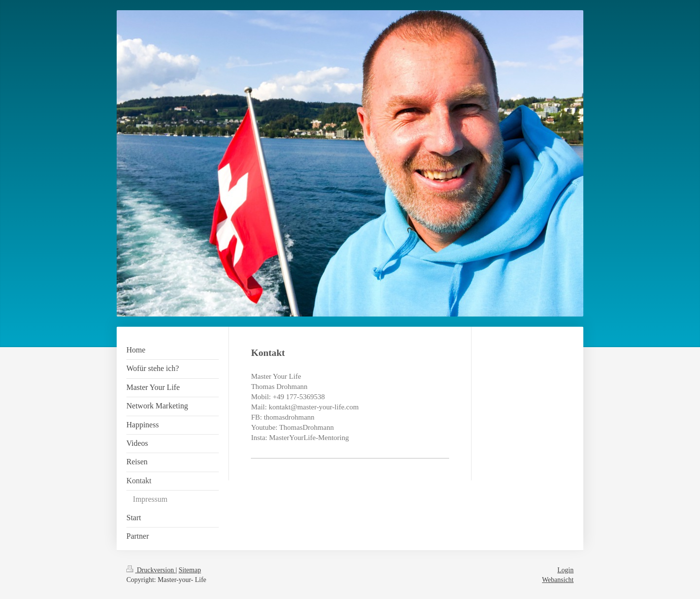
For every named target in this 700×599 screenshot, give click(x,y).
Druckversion (151, 570)
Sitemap (190, 570)
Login (566, 570)
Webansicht (558, 580)
